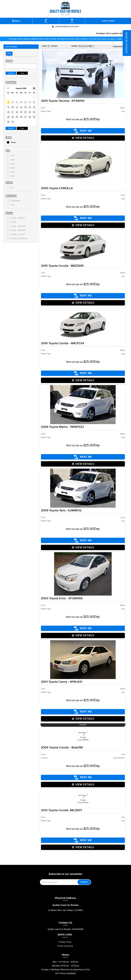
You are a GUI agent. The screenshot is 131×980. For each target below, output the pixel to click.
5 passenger (14, 201)
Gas (10, 205)
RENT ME (83, 131)
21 (30, 112)
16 (8, 112)
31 (13, 122)
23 (8, 117)
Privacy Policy (65, 933)
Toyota (11, 142)
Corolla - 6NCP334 (16, 226)
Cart (72, 21)
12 (21, 107)
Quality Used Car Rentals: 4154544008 (65, 920)
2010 (11, 160)
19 (21, 112)
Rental (9, 54)
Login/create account (65, 27)
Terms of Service (65, 937)
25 (17, 117)
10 (13, 107)
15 (34, 107)
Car (10, 187)
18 (17, 112)
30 (8, 122)
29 (34, 117)
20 (25, 112)
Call (46, 21)
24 (13, 117)
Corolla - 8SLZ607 (16, 234)
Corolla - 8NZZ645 (16, 230)
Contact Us (65, 914)
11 (17, 107)
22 (34, 112)
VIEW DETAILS (83, 137)
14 (30, 107)
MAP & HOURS (108, 21)
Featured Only (117, 46)
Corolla (12, 222)
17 (13, 112)
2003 (11, 176)
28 (30, 117)
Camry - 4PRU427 (16, 218)
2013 (11, 156)
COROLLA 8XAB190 (17, 238)
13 (25, 107)
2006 (11, 168)
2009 (11, 164)
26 (21, 117)
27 (25, 117)
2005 (11, 172)
